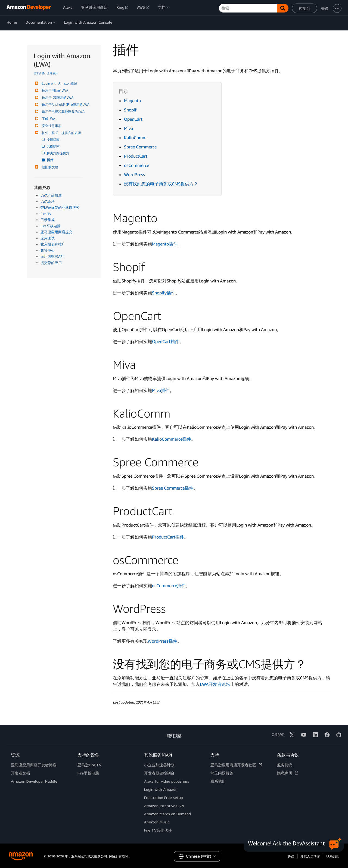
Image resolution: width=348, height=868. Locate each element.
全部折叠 (39, 73)
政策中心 (48, 250)
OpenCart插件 (166, 341)
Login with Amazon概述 (59, 83)
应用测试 (48, 238)
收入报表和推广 (53, 244)
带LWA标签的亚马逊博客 (60, 207)
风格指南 (53, 146)
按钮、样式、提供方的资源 (61, 133)
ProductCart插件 (168, 537)
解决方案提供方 (58, 153)
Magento (132, 101)
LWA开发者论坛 (215, 684)
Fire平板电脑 (51, 226)
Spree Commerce (140, 147)
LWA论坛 (48, 201)
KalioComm (135, 138)
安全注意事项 (51, 126)
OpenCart (133, 119)
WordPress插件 (162, 641)
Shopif (130, 110)
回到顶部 (174, 736)
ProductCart (136, 156)
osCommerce (136, 165)
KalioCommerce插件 (172, 439)
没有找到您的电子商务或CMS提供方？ (161, 184)
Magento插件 (165, 244)
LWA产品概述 (51, 195)
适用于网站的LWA (54, 90)
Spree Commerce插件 (173, 488)
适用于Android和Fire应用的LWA (65, 105)
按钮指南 (53, 140)
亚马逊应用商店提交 (56, 232)
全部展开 (52, 73)
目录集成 (48, 220)
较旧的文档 (49, 167)
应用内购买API (52, 256)
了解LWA (48, 119)
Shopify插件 (164, 293)
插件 (50, 160)
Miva (128, 128)
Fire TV (46, 214)
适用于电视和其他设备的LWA (63, 112)
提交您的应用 (51, 263)
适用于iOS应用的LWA (57, 97)
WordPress (134, 175)
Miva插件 (161, 390)
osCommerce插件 (169, 586)
